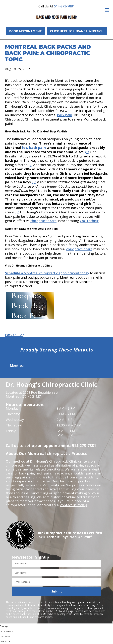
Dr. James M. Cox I (79, 614)
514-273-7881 (64, 6)
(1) (87, 152)
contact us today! (74, 505)
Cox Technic (89, 221)
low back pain (34, 148)
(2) (30, 165)
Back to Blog (15, 335)
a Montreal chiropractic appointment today (47, 273)
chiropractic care (43, 221)
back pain (65, 115)
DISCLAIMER (61, 611)
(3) (34, 182)
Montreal (17, 365)
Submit (57, 591)
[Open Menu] (107, 10)
